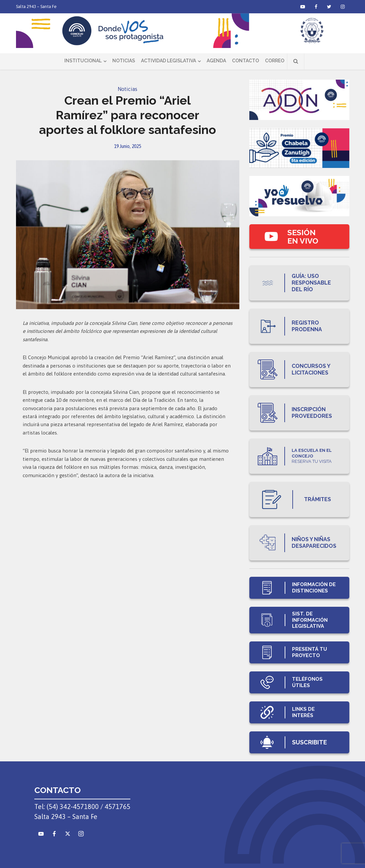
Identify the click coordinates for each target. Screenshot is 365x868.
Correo (275, 61)
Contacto (245, 61)
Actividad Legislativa (168, 61)
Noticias (124, 61)
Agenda (216, 61)
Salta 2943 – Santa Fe (36, 6)
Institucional (83, 61)
